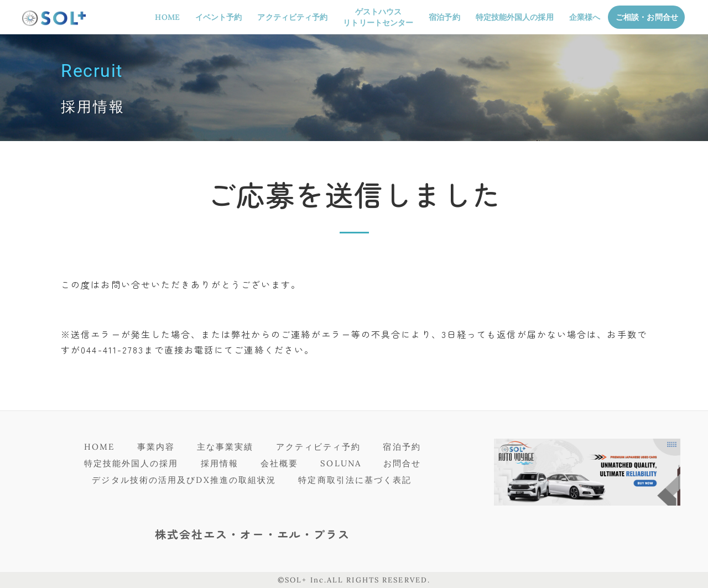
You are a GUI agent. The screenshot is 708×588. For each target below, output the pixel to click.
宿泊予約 (444, 17)
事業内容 (156, 447)
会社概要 (279, 463)
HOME (167, 17)
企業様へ (585, 17)
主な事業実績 (225, 447)
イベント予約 (219, 17)
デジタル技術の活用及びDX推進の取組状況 (184, 480)
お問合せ (402, 463)
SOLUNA (341, 463)
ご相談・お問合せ (647, 17)
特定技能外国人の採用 (515, 17)
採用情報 (220, 463)
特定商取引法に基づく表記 (355, 480)
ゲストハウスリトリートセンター (378, 17)
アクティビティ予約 (292, 17)
